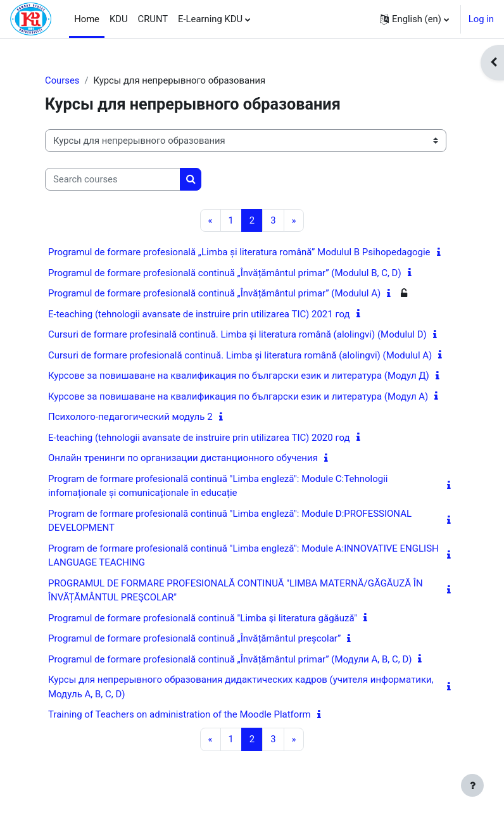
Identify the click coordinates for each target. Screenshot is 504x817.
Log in (481, 19)
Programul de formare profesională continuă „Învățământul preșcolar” (194, 638)
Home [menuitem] (87, 19)
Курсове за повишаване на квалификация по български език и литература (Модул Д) (239, 376)
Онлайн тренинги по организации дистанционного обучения (183, 458)
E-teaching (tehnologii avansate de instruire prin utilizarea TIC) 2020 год (199, 438)
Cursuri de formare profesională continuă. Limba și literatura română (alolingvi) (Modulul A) (240, 355)
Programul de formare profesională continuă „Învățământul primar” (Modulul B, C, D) (225, 273)
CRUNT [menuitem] (153, 19)
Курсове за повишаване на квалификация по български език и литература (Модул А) (238, 396)
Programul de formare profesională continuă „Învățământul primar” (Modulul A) (214, 293)
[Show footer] (472, 785)
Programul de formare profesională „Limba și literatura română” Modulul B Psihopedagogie (239, 252)
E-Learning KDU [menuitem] (210, 19)
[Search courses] (113, 179)
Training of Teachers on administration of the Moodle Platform (180, 714)
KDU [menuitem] (119, 19)
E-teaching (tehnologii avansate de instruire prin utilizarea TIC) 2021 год (199, 314)
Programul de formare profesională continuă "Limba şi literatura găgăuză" (203, 618)
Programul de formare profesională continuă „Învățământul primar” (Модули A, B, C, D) (230, 659)
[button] (414, 19)
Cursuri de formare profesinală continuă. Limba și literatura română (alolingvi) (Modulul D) (237, 334)
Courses (62, 80)
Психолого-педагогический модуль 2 (130, 417)
